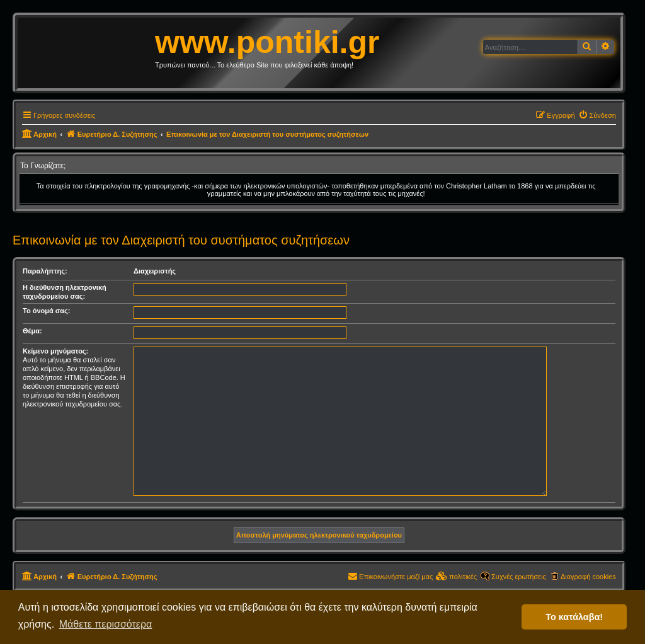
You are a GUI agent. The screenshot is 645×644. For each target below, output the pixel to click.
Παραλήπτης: (45, 271)
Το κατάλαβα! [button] (574, 617)
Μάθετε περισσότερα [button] (106, 624)
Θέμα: (32, 331)
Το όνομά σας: (46, 311)
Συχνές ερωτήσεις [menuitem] (519, 577)
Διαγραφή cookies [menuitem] (588, 577)
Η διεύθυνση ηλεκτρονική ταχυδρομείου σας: (65, 292)
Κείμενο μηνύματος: (55, 351)
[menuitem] (597, 115)
